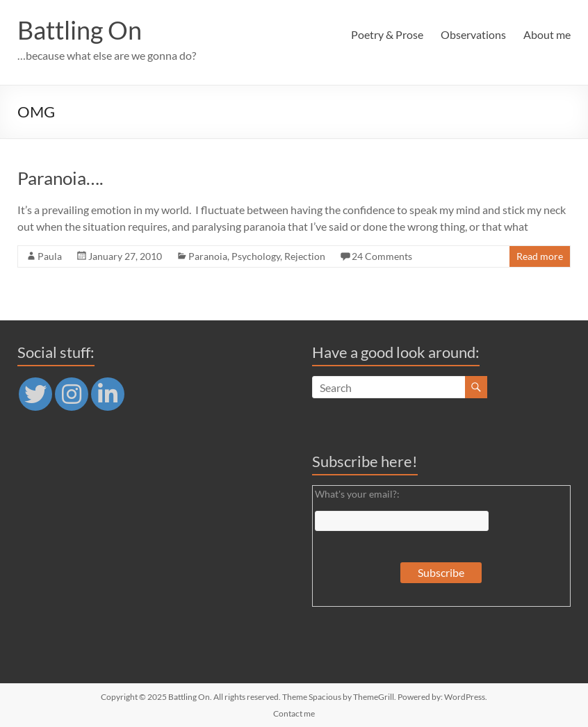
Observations (473, 34)
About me (547, 34)
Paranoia (208, 256)
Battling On (80, 30)
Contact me (294, 713)
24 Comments (382, 256)
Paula (50, 256)
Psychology (256, 256)
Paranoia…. (60, 178)
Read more (540, 256)
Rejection (305, 256)
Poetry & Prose (387, 34)
